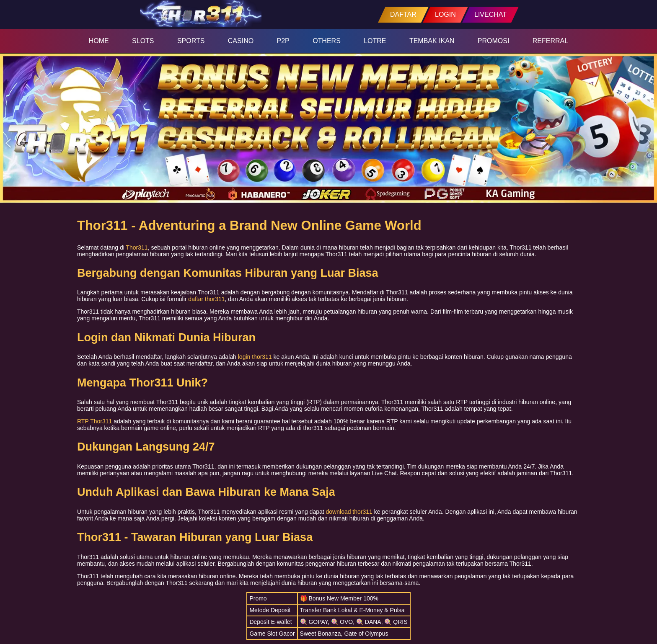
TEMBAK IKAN (432, 41)
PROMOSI (494, 41)
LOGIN (445, 14)
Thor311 (137, 247)
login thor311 (255, 357)
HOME (99, 41)
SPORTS (191, 41)
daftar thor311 (206, 299)
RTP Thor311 (94, 421)
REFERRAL (550, 41)
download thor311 (349, 512)
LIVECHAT (490, 14)
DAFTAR (403, 14)
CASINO (241, 41)
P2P (283, 41)
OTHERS (327, 41)
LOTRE (375, 41)
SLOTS (143, 41)
